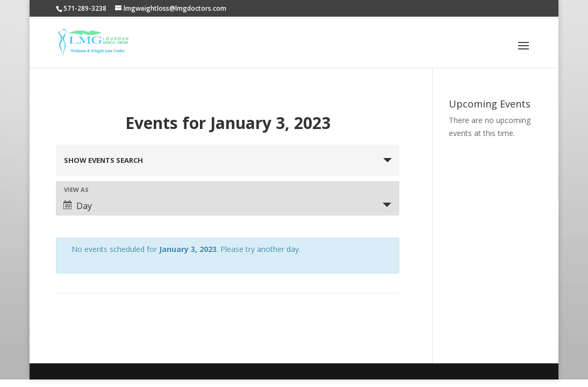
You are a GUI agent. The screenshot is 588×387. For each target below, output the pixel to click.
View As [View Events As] (76, 189)
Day (78, 206)
